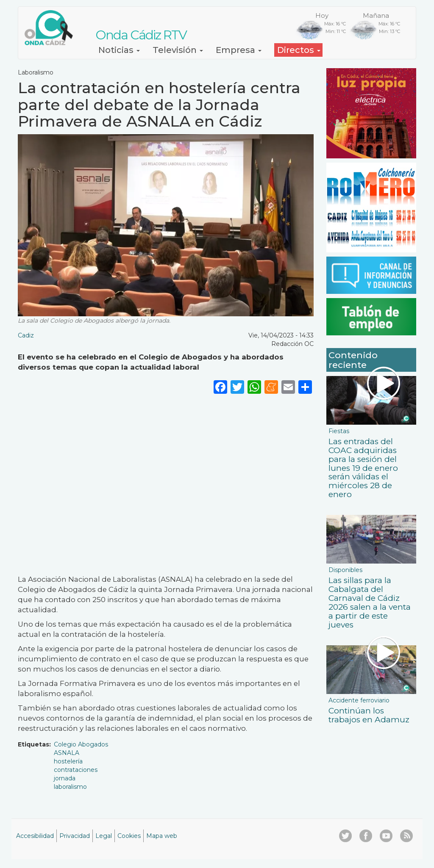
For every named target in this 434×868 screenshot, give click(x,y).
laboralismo (70, 787)
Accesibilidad (35, 836)
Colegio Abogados (81, 744)
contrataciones (76, 770)
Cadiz (26, 335)
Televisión (178, 50)
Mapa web (162, 836)
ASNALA (67, 753)
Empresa (239, 50)
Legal (104, 836)
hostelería (68, 761)
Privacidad (75, 836)
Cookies (129, 836)
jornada (65, 778)
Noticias (119, 50)
